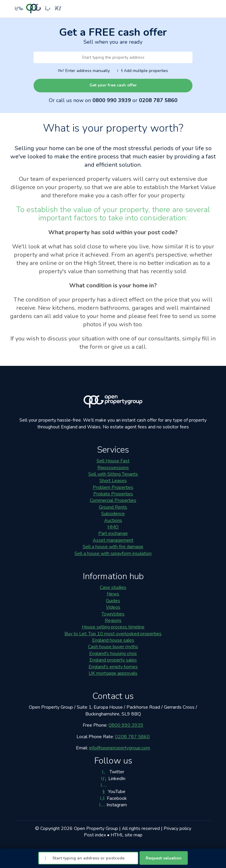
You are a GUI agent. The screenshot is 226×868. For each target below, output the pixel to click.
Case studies (113, 587)
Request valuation (164, 858)
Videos (113, 607)
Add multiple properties (143, 71)
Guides (113, 601)
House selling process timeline (113, 627)
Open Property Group (96, 828)
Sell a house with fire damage (113, 547)
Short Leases (113, 481)
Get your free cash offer (113, 85)
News (113, 594)
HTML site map (127, 835)
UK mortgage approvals (113, 673)
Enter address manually (84, 71)
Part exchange (113, 533)
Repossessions (113, 468)
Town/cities (113, 614)
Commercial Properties (113, 500)
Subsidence (113, 514)
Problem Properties (113, 487)
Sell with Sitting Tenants (113, 474)
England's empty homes (113, 667)
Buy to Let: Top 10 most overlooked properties (113, 634)
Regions (113, 620)
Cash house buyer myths (113, 647)
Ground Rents (113, 507)
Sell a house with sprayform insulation (113, 553)
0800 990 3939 (112, 100)
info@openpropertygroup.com (120, 748)
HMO (113, 527)
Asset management (113, 540)
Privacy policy (177, 828)
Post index (95, 835)
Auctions (113, 520)
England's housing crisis (113, 654)
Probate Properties (113, 494)
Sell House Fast (113, 461)
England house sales (113, 640)
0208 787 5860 (158, 100)
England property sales (113, 660)
